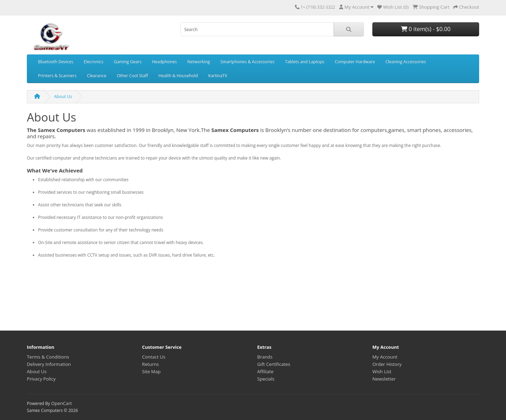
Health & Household (178, 76)
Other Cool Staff (132, 76)
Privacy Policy (41, 379)
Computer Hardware (355, 62)
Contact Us (154, 357)
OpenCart (61, 403)
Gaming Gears (128, 62)
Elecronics (94, 62)
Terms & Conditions (48, 357)
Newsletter (384, 379)
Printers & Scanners (57, 76)
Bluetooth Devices (56, 62)
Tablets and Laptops (305, 62)
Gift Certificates (274, 364)
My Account (385, 357)
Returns (150, 364)
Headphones (164, 62)
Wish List (382, 371)
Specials (266, 379)
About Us (63, 97)
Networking (199, 62)
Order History (387, 364)
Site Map (151, 371)
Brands (265, 357)
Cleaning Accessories (405, 62)
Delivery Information (49, 364)
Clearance (96, 76)
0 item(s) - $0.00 (426, 29)
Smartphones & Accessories (248, 62)
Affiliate (265, 371)
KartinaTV (218, 76)
